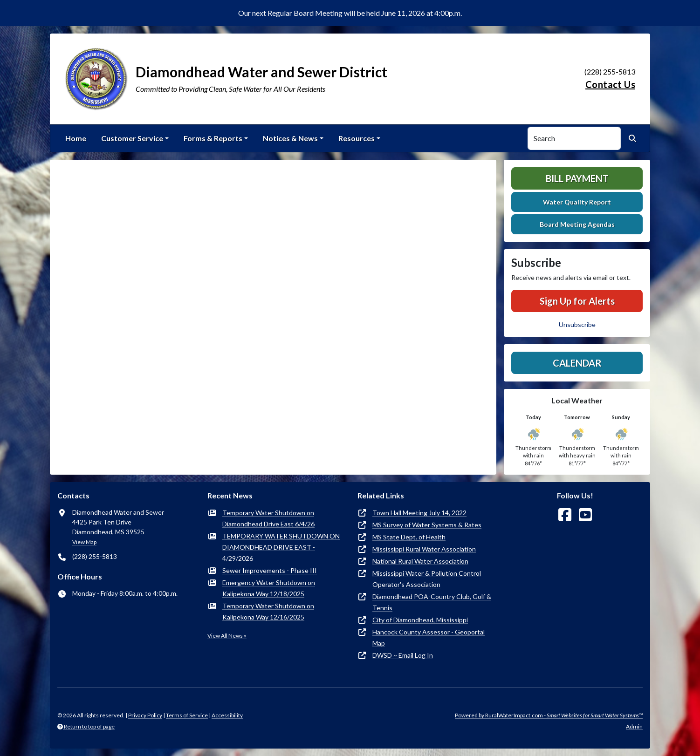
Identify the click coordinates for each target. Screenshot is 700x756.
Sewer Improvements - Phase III (270, 570)
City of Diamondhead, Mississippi (420, 620)
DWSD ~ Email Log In (403, 655)
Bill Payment (577, 178)
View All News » (227, 636)
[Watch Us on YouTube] (585, 515)
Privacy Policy (145, 715)
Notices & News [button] (290, 138)
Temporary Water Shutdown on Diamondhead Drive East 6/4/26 (268, 518)
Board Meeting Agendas (577, 224)
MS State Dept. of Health (409, 537)
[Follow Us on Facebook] (565, 515)
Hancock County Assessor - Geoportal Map (429, 637)
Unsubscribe (577, 324)
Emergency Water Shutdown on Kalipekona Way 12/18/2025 (269, 588)
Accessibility (227, 715)
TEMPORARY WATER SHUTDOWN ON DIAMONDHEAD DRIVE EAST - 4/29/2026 (281, 547)
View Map (84, 542)
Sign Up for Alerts (577, 301)
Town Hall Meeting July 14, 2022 (419, 513)
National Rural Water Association (420, 561)
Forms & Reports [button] (213, 138)
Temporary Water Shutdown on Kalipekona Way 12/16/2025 (268, 611)
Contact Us (610, 84)
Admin (634, 726)
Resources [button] (357, 138)
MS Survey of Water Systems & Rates (427, 525)
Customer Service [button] (132, 138)
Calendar (577, 363)
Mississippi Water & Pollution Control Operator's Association (427, 579)
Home (76, 138)
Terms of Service (187, 715)
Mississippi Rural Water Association (424, 549)
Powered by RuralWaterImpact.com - (549, 715)
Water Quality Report (577, 202)
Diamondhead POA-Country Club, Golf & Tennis (432, 602)
